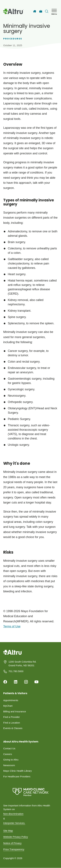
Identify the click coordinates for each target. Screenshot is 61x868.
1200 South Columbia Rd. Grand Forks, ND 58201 (22, 664)
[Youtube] (36, 682)
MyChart (8, 706)
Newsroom (9, 765)
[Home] (35, 11)
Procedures (13, 39)
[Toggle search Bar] (47, 11)
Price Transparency (14, 849)
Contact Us (9, 748)
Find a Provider (12, 717)
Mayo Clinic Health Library (17, 771)
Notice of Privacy (12, 843)
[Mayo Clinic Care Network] (30, 792)
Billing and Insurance (15, 711)
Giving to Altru (11, 760)
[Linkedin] (16, 682)
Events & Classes (13, 728)
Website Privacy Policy (16, 837)
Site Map (8, 831)
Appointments (11, 700)
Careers (8, 754)
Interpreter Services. (14, 823)
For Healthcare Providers (17, 776)
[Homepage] (13, 655)
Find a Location (12, 723)
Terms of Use (12, 626)
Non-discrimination (13, 814)
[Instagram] (26, 682)
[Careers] (41, 11)
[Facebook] (5, 682)
